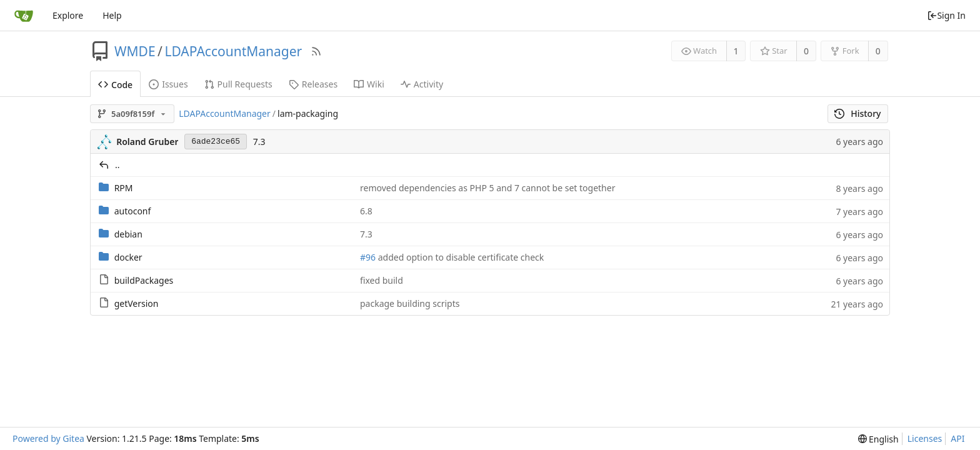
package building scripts (410, 303)
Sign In (946, 15)
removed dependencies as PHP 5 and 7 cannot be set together (487, 188)
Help (112, 15)
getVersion (137, 303)
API (957, 438)
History (858, 113)
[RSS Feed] (316, 51)
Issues (168, 84)
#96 (368, 257)
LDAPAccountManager (233, 51)
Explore (68, 15)
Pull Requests (238, 84)
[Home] (24, 16)
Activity (422, 84)
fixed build (382, 280)
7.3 (259, 142)
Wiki (369, 84)
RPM (124, 188)
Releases (313, 84)
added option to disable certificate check (460, 257)
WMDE (135, 51)
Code (115, 85)
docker (128, 257)
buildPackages (144, 280)
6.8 (366, 211)
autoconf (133, 211)
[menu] (878, 439)
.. (117, 165)
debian (128, 234)
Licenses (925, 438)
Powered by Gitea (48, 438)
